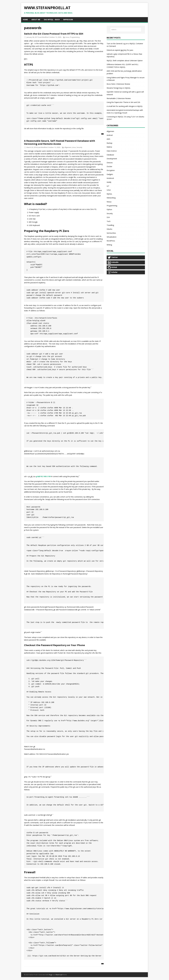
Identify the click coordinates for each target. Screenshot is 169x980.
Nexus (109, 202)
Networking (111, 198)
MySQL (109, 194)
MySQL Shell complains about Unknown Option (125, 61)
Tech (109, 221)
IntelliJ (109, 182)
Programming (75, 37)
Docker (109, 166)
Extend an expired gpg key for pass (120, 50)
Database (110, 155)
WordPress (111, 241)
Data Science (112, 151)
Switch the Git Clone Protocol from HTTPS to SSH (54, 34)
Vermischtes (111, 233)
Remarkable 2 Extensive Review (119, 98)
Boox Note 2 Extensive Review (118, 84)
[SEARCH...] (126, 30)
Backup (109, 143)
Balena (109, 147)
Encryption (111, 170)
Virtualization (112, 237)
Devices (110, 163)
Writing (109, 245)
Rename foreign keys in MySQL (119, 88)
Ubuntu (109, 229)
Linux (67, 37)
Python (109, 209)
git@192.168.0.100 (43, 476)
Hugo (51, 975)
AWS (108, 139)
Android (110, 135)
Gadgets (110, 174)
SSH (108, 217)
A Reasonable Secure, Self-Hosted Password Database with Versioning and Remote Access (60, 142)
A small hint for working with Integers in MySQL (125, 106)
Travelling (110, 225)
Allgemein (68, 147)
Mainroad (59, 975)
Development (112, 159)
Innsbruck (110, 178)
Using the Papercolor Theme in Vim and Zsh (123, 102)
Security (79, 147)
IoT (108, 186)
